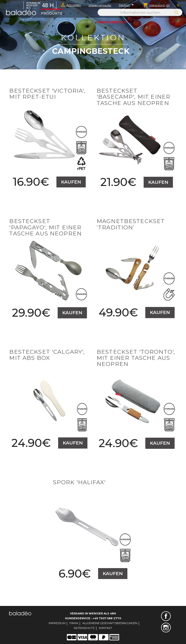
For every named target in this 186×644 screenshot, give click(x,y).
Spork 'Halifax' (79, 482)
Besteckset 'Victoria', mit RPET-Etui (47, 94)
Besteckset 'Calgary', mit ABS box (47, 355)
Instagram (166, 628)
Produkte (52, 13)
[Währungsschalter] (178, 5)
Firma (74, 623)
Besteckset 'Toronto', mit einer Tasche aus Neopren (136, 358)
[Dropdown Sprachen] (127, 5)
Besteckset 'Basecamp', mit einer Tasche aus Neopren (133, 97)
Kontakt (105, 628)
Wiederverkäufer (100, 5)
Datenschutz (84, 628)
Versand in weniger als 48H (93, 613)
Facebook (166, 616)
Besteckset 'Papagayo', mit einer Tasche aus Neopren (45, 227)
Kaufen (71, 182)
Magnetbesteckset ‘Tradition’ (131, 224)
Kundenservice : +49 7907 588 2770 (93, 618)
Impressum (57, 623)
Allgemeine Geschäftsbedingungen (110, 623)
